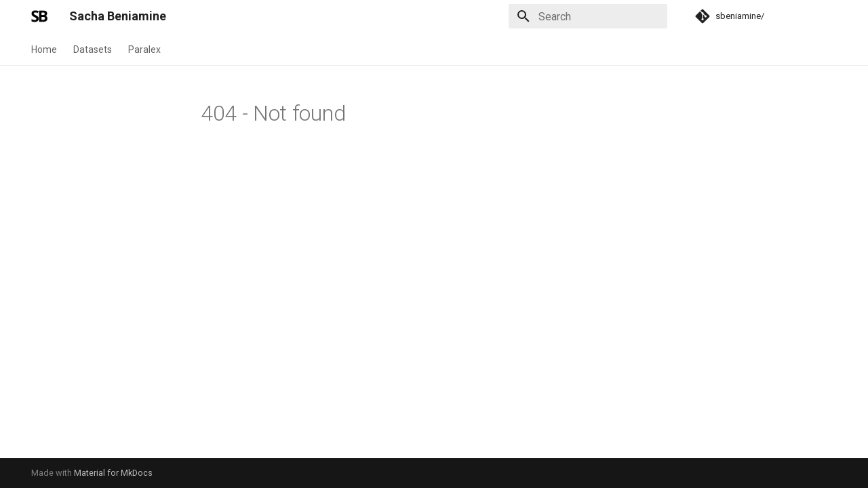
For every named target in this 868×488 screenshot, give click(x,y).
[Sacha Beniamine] (39, 16)
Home (44, 49)
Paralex (144, 49)
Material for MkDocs (113, 473)
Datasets (93, 49)
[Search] (588, 16)
